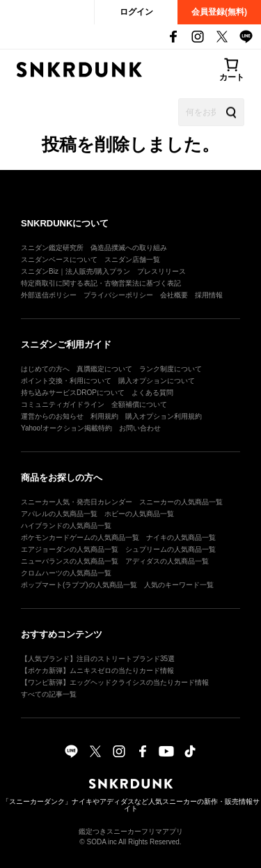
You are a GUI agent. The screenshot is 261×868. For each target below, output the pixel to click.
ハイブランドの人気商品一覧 (66, 526)
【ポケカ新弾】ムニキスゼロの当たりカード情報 (97, 671)
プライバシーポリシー (118, 295)
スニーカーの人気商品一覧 (181, 502)
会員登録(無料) (219, 12)
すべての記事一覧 (49, 694)
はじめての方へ (45, 369)
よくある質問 (152, 393)
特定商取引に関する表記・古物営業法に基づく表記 (101, 283)
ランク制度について (171, 369)
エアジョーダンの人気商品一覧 (70, 549)
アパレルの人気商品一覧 (59, 514)
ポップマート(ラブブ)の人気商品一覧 (79, 585)
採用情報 (209, 295)
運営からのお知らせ (52, 416)
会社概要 (174, 295)
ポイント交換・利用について (66, 381)
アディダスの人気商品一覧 (167, 561)
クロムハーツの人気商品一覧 (66, 573)
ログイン (136, 12)
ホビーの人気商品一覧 (139, 514)
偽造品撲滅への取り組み (129, 248)
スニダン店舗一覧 (132, 259)
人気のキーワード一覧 (179, 585)
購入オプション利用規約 (164, 416)
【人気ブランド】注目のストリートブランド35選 (98, 659)
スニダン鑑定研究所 (52, 248)
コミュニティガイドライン (63, 404)
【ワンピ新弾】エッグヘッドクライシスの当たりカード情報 (115, 682)
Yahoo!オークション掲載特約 (66, 428)
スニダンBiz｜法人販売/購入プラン (76, 271)
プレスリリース (161, 271)
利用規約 (104, 416)
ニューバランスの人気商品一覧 (70, 561)
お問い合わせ (140, 428)
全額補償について (139, 404)
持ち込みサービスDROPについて (73, 393)
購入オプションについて (157, 381)
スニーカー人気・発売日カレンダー (77, 502)
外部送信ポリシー (49, 295)
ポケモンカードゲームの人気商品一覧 (80, 537)
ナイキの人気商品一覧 (181, 537)
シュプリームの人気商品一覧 (171, 549)
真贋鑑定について (104, 369)
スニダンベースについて (59, 259)
